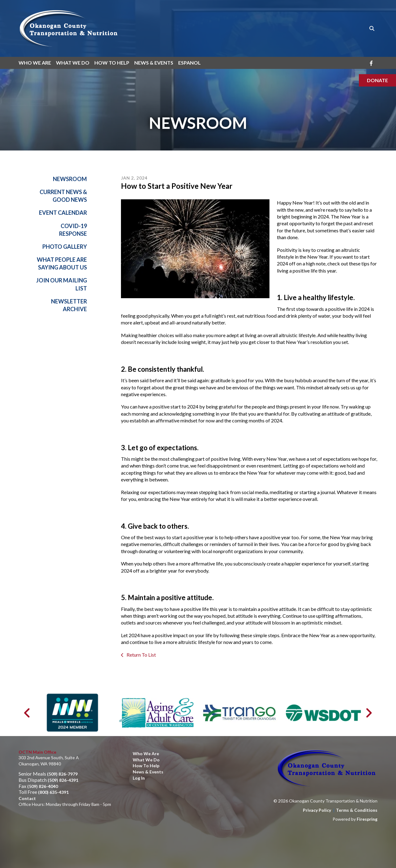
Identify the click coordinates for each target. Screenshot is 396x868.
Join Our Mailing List (62, 284)
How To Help (112, 63)
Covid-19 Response (73, 230)
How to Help (146, 766)
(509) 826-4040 (43, 786)
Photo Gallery (65, 247)
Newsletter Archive (69, 305)
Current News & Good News (63, 196)
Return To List (141, 655)
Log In (139, 778)
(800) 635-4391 (53, 792)
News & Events (154, 63)
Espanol (189, 63)
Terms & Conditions (357, 810)
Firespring (367, 819)
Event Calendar (63, 213)
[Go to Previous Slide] (27, 713)
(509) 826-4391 (63, 780)
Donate (377, 80)
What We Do (73, 63)
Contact (27, 798)
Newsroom (70, 179)
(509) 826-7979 (62, 774)
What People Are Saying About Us (62, 264)
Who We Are (35, 63)
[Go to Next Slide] (369, 713)
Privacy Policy (317, 810)
